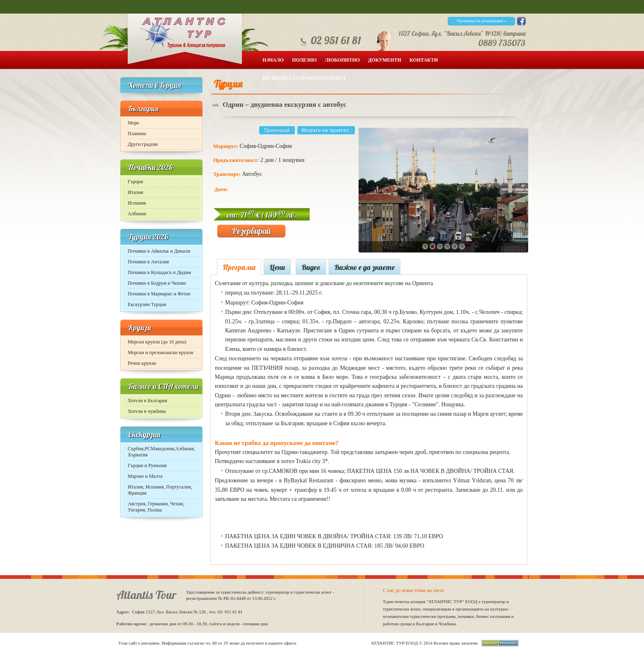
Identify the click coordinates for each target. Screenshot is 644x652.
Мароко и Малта (145, 476)
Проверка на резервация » (482, 21)
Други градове (143, 144)
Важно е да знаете (365, 267)
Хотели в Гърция (155, 85)
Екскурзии (144, 434)
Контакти (424, 60)
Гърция (136, 182)
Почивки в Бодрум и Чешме (157, 283)
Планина (137, 134)
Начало (273, 60)
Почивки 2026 (151, 167)
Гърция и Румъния (147, 465)
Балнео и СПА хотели (163, 386)
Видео (311, 267)
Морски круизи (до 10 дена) (157, 342)
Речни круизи (142, 363)
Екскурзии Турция (147, 304)
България (143, 109)
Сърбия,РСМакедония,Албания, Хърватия (161, 452)
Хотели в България (147, 401)
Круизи (140, 328)
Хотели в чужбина (147, 411)
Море (133, 123)
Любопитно (342, 60)
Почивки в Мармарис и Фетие (159, 294)
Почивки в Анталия (148, 262)
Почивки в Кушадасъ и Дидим (159, 272)
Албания (137, 214)
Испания (137, 203)
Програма (239, 267)
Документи (385, 60)
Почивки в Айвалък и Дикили (159, 251)
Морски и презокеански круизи (161, 352)
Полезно (304, 60)
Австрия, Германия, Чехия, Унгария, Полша (156, 507)
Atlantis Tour (146, 595)
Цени (277, 267)
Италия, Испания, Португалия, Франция (160, 490)
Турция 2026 (148, 237)
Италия (135, 192)
